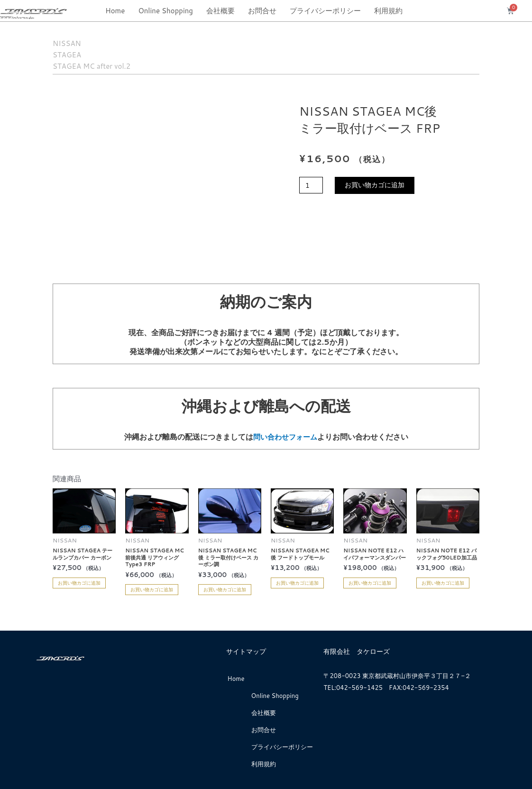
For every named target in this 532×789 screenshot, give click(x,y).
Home (115, 11)
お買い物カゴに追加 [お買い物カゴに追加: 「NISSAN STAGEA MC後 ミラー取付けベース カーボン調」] (225, 589)
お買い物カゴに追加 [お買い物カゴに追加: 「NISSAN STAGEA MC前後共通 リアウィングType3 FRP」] (152, 589)
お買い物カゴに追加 (379, 186)
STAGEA (75, 53)
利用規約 (388, 11)
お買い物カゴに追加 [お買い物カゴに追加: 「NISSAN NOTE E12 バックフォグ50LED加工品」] (443, 582)
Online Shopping (165, 11)
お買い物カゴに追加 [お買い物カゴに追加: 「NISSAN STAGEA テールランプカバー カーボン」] (79, 582)
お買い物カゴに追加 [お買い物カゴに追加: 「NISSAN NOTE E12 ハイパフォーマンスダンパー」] (370, 582)
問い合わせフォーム (285, 436)
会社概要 (220, 11)
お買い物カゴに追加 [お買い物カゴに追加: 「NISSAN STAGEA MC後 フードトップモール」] (297, 582)
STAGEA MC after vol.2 (115, 64)
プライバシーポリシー (325, 11)
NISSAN (75, 42)
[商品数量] (312, 186)
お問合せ (262, 11)
